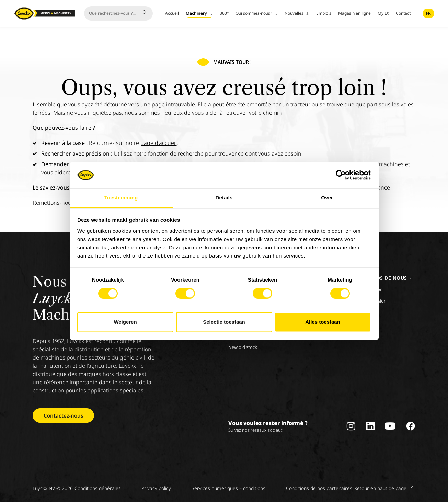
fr (428, 13)
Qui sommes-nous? (257, 13)
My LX (383, 13)
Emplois (324, 13)
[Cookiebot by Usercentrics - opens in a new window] (341, 175)
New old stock (243, 347)
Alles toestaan (323, 322)
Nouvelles (297, 13)
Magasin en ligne (354, 13)
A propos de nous (385, 278)
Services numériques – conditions (228, 488)
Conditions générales (98, 488)
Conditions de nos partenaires (319, 488)
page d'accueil (159, 143)
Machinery (199, 13)
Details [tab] (224, 198)
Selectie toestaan (224, 322)
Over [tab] (327, 198)
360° (224, 13)
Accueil (172, 13)
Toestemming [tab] (121, 198)
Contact (403, 13)
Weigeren (125, 322)
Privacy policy (156, 488)
